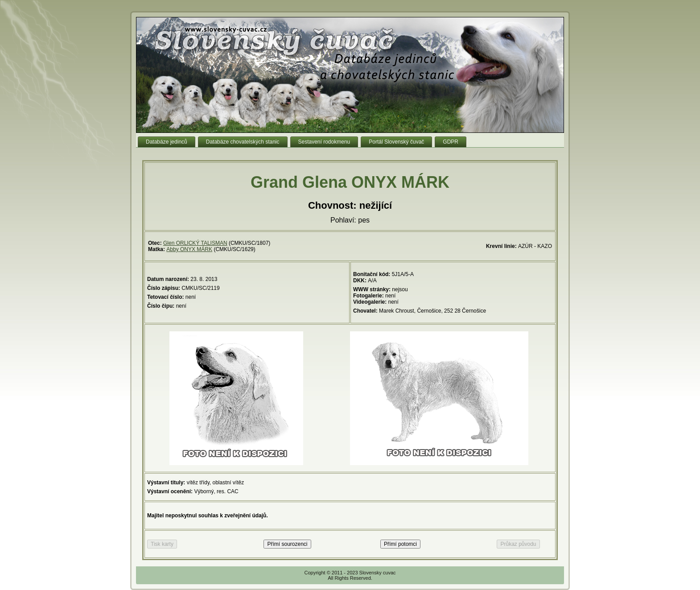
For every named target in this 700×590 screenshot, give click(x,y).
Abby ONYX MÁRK (189, 249)
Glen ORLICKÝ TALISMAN (195, 243)
